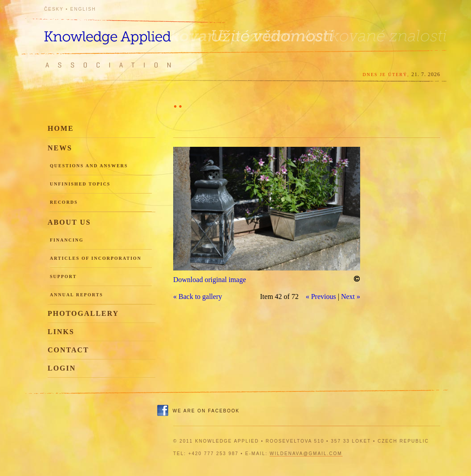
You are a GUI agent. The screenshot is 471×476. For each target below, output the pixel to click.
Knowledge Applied (124, 32)
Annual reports (77, 295)
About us (69, 222)
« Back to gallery (198, 296)
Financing (67, 240)
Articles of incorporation (96, 258)
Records (64, 202)
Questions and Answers (89, 166)
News (60, 148)
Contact (68, 350)
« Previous (321, 296)
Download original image (210, 280)
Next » (351, 296)
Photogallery (83, 313)
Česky (54, 9)
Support (63, 276)
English (83, 9)
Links (61, 332)
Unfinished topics (80, 184)
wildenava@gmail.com (306, 454)
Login (62, 368)
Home (61, 128)
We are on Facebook (206, 411)
